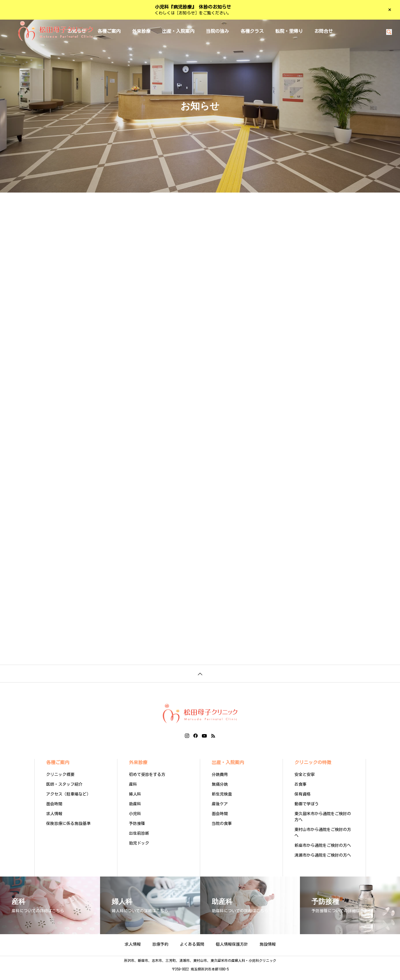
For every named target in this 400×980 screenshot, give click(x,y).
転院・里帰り (289, 31)
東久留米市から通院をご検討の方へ (323, 823)
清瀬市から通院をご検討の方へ (323, 862)
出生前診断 (139, 840)
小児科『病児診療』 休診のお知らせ (193, 7)
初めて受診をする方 (147, 781)
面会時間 (54, 811)
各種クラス (252, 31)
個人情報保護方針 (232, 951)
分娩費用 (220, 781)
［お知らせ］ (187, 13)
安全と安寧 (305, 781)
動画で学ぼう (307, 811)
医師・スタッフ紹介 (64, 791)
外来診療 (141, 31)
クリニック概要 (60, 781)
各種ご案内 (58, 769)
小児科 (135, 820)
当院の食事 (222, 830)
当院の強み (217, 31)
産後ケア (220, 811)
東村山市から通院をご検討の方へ (323, 839)
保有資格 (303, 801)
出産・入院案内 (178, 31)
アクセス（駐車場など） (68, 801)
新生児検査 (222, 801)
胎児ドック (139, 850)
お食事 (301, 791)
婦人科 (135, 801)
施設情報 (268, 951)
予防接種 (137, 830)
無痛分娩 (220, 791)
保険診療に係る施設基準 (68, 830)
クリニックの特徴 (313, 769)
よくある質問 (192, 951)
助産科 (135, 811)
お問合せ (324, 31)
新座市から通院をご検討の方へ (323, 852)
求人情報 (54, 820)
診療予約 (160, 951)
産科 (133, 791)
